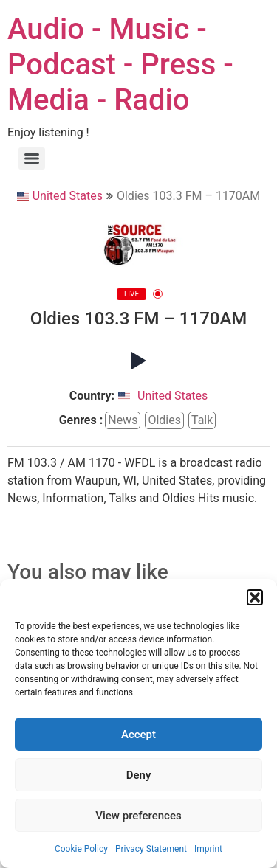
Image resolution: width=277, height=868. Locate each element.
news (123, 420)
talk (202, 420)
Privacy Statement (151, 849)
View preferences (138, 816)
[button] (255, 597)
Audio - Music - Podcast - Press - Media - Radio (120, 65)
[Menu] (32, 159)
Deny (139, 775)
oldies (164, 420)
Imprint (208, 849)
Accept (138, 735)
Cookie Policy (81, 849)
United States (60, 196)
